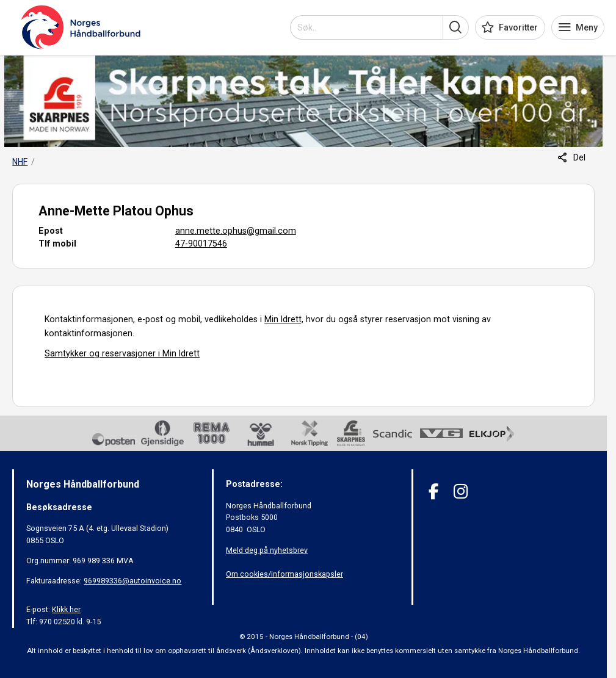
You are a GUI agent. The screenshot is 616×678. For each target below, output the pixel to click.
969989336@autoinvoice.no (132, 581)
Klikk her (66, 609)
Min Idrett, (284, 319)
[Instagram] (461, 492)
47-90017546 (201, 243)
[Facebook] (434, 492)
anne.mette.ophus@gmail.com (236, 231)
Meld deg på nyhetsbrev (267, 550)
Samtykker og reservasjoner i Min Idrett (122, 353)
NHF (20, 162)
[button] (456, 27)
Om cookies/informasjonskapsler (284, 574)
